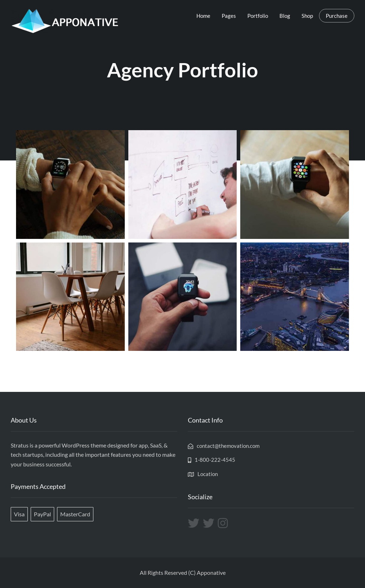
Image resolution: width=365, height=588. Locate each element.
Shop (307, 16)
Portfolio (258, 16)
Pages (229, 16)
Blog (285, 16)
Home (203, 16)
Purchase (337, 16)
